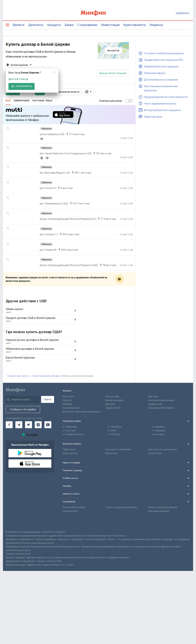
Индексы (156, 25)
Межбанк (67, 386)
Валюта (19, 25)
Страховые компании (159, 493)
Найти (48, 382)
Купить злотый (155, 436)
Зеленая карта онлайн (74, 490)
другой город (18, 79)
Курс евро (153, 379)
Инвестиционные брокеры (161, 383)
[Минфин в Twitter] (29, 407)
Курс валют (68, 379)
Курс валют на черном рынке (162, 432)
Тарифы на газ (155, 386)
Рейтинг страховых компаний (163, 490)
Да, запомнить (22, 86)
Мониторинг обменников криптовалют (82, 394)
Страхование (87, 25)
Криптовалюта (135, 25)
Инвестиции (110, 25)
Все (8, 101)
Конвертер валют (71, 390)
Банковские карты (114, 383)
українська (182, 13)
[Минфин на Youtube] (48, 407)
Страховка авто (70, 493)
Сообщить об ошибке (23, 392)
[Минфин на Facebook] (9, 407)
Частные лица (42, 101)
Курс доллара (112, 379)
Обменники (22, 101)
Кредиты (54, 25)
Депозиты (36, 25)
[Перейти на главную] (98, 13)
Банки (69, 25)
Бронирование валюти (64, 92)
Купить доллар (70, 436)
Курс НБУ (67, 383)
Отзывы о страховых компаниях (121, 490)
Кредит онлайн (113, 390)
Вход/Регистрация (113, 73)
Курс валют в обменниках (118, 432)
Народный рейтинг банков (161, 390)
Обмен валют (69, 432)
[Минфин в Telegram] (19, 407)
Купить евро (111, 436)
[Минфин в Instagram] (38, 407)
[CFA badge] (13, 506)
